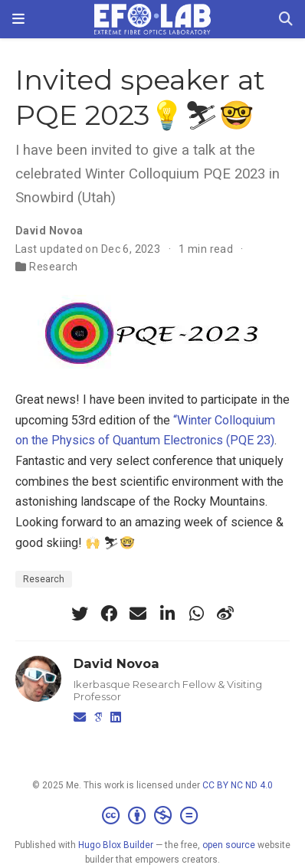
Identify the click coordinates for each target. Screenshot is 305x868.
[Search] (286, 20)
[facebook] (109, 614)
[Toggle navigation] (18, 19)
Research (53, 267)
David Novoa (49, 231)
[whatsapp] (196, 614)
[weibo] (225, 614)
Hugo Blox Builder (116, 845)
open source (229, 845)
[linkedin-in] (167, 614)
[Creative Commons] (153, 816)
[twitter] (80, 614)
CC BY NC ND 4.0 (238, 785)
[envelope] (138, 614)
